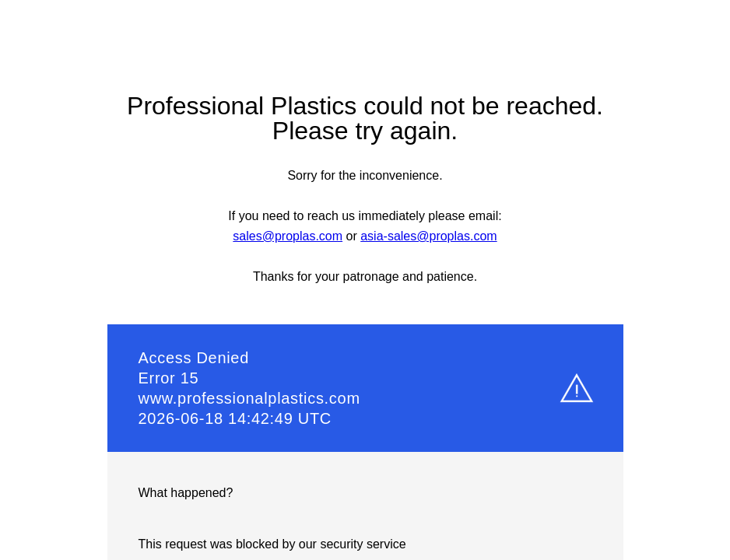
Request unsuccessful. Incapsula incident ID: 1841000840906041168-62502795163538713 (365, 280)
